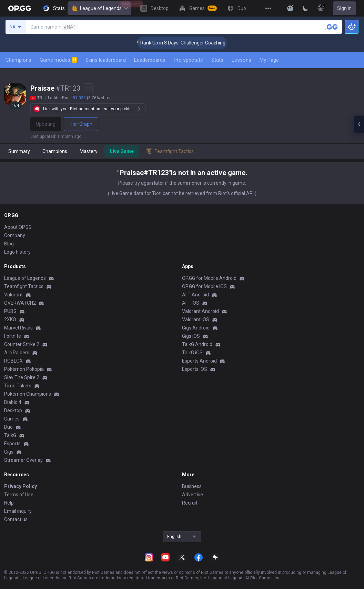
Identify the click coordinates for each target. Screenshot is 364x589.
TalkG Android (197, 344)
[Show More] (290, 8)
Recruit (190, 503)
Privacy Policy (21, 486)
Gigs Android (196, 328)
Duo (8, 427)
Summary (19, 151)
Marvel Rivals (18, 328)
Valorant (13, 295)
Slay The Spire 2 (22, 377)
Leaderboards (150, 60)
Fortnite (13, 336)
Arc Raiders (17, 353)
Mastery (89, 151)
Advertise (193, 495)
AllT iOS (191, 303)
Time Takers (18, 386)
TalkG (10, 435)
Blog (9, 244)
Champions (18, 60)
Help (9, 503)
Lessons (241, 60)
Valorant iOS (196, 319)
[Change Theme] (305, 8)
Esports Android (199, 361)
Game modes (58, 60)
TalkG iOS (192, 353)
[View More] (268, 8)
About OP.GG (18, 227)
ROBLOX (13, 361)
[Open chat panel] (359, 124)
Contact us (16, 519)
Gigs (9, 452)
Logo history (17, 252)
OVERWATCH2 (20, 303)
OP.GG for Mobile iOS (204, 286)
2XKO (10, 319)
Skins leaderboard (106, 60)
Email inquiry (18, 511)
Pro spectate (188, 60)
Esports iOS (195, 369)
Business (192, 486)
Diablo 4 (13, 402)
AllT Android (195, 295)
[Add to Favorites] (88, 88)
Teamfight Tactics (24, 286)
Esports (12, 444)
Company (15, 235)
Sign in (344, 8)
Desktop (13, 410)
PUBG (10, 311)
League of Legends (99, 8)
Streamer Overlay (23, 460)
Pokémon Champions (28, 394)
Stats (217, 60)
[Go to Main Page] (20, 8)
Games (12, 419)
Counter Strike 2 (22, 344)
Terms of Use (19, 495)
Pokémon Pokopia (24, 369)
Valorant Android (200, 311)
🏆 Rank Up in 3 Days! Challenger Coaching (187, 43)
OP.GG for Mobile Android (209, 278)
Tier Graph (81, 124)
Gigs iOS (191, 336)
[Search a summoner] (332, 27)
